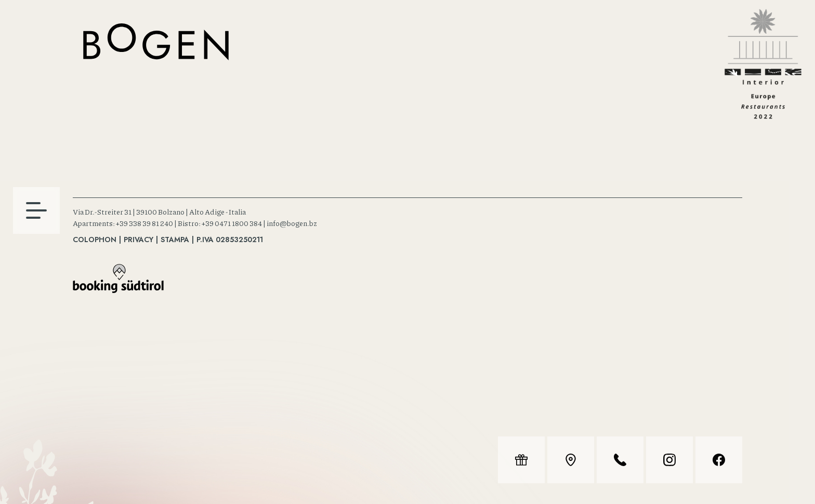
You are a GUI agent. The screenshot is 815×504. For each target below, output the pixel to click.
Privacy (139, 240)
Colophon (95, 240)
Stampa (175, 240)
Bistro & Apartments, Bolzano (156, 42)
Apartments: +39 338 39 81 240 (123, 223)
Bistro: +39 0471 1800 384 (220, 223)
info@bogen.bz (292, 223)
